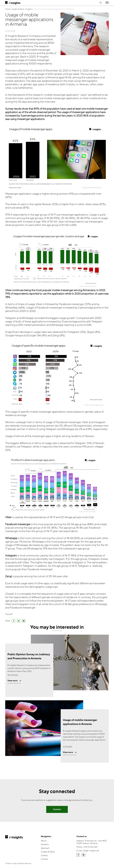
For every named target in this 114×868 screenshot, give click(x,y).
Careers (44, 855)
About (44, 841)
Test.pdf (9, 614)
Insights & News (48, 852)
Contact (57, 809)
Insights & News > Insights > (22, 9)
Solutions (45, 844)
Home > (8, 9)
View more (14, 681)
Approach (45, 848)
